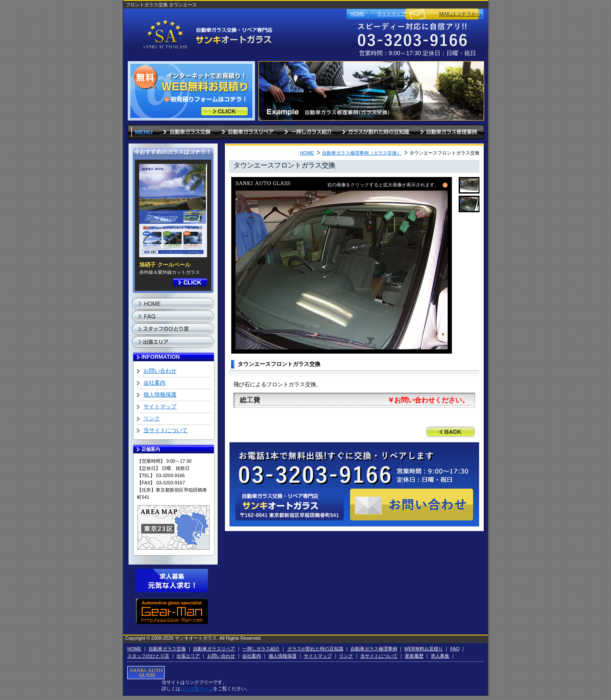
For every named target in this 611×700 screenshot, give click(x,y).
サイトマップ (391, 14)
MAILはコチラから (460, 14)
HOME (357, 14)
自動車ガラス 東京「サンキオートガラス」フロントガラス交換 (205, 35)
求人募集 (172, 582)
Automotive (172, 611)
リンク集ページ (197, 689)
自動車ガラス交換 (187, 131)
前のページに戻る (451, 432)
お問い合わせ (160, 371)
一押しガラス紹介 (308, 131)
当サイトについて (165, 430)
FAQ (173, 316)
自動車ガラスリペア (248, 131)
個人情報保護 (160, 395)
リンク (152, 418)
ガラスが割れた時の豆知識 (376, 131)
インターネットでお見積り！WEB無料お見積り (224, 111)
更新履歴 (414, 656)
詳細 (190, 282)
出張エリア (173, 342)
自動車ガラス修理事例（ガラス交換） (362, 153)
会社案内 (154, 383)
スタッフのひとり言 (173, 329)
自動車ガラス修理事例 (448, 131)
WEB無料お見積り (424, 649)
